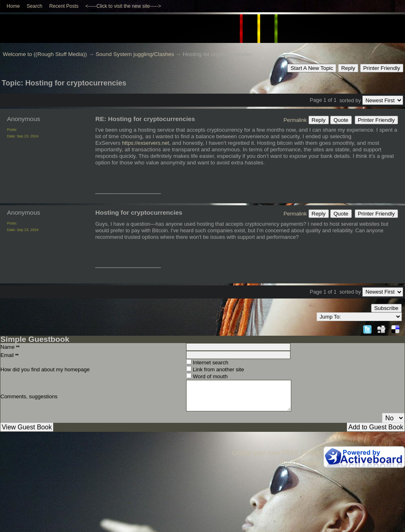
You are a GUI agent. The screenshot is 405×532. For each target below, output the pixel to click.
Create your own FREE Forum (276, 453)
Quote (341, 120)
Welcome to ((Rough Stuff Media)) (45, 54)
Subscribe (386, 308)
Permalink (295, 120)
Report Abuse (300, 463)
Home (13, 6)
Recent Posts (64, 6)
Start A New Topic (312, 68)
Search (34, 6)
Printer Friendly (382, 68)
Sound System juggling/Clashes (135, 54)
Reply (348, 68)
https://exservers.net (145, 143)
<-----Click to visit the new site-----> (123, 6)
